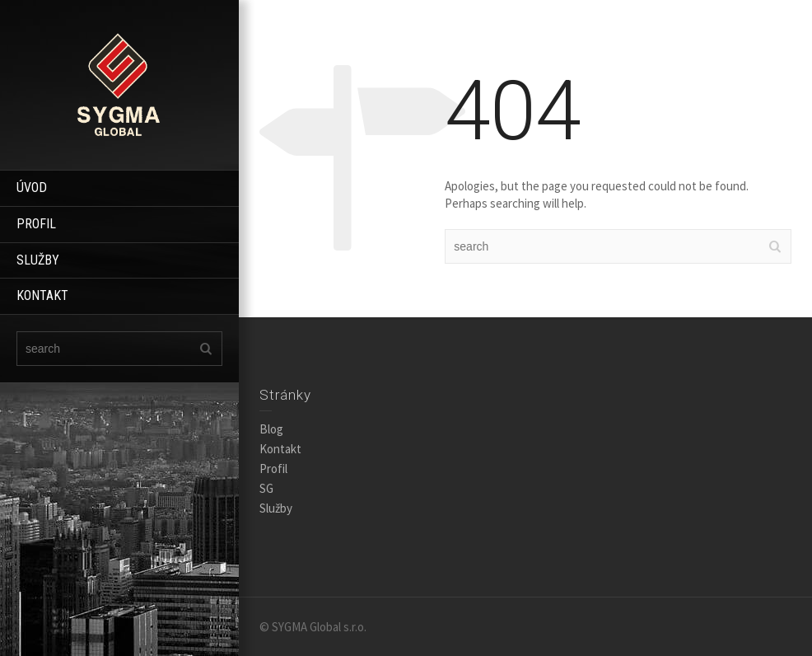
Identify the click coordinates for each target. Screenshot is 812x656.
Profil (273, 469)
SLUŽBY (38, 260)
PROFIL (36, 224)
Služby (276, 508)
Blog (271, 429)
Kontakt (280, 449)
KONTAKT (42, 295)
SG (266, 488)
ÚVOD (32, 187)
